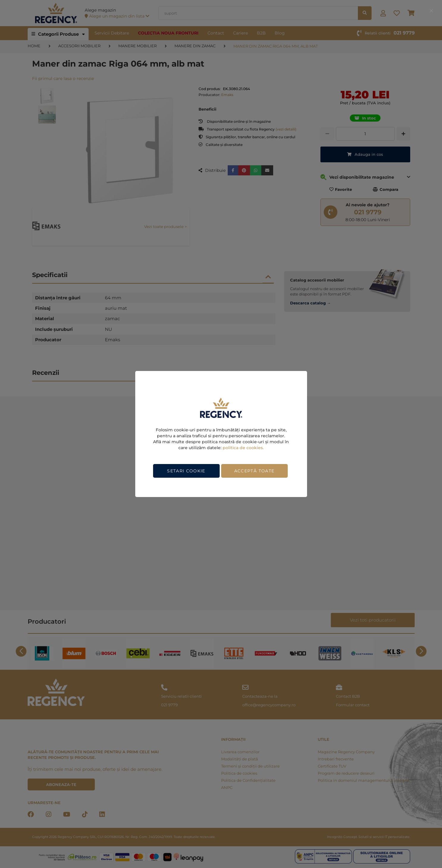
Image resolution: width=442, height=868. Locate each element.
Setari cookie (186, 471)
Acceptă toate (254, 471)
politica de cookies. (243, 448)
